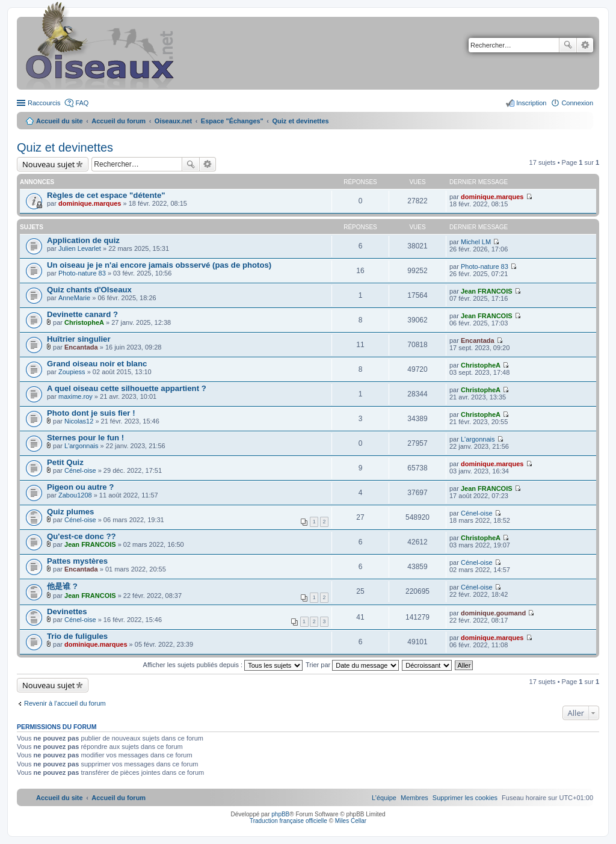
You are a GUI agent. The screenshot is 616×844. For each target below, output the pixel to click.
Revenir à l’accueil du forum (65, 703)
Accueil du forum (119, 121)
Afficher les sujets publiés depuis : (223, 665)
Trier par (352, 665)
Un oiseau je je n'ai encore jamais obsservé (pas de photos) (159, 265)
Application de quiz (83, 240)
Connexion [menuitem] (577, 103)
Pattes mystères (77, 561)
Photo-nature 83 (82, 273)
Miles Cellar (351, 821)
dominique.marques (90, 203)
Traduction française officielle (288, 821)
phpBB (280, 814)
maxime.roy (75, 396)
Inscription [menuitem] (531, 103)
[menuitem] (465, 798)
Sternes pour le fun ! (85, 438)
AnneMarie (74, 298)
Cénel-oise (80, 470)
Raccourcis (44, 103)
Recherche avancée (585, 45)
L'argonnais (82, 446)
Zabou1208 (75, 495)
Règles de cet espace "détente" (106, 195)
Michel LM (476, 242)
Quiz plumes (70, 512)
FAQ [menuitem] (82, 103)
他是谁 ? (62, 586)
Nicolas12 (79, 421)
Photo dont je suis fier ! (91, 413)
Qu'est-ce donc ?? (82, 536)
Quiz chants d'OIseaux (89, 290)
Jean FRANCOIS (487, 291)
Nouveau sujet (48, 164)
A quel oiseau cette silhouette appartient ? (127, 388)
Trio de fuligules (77, 636)
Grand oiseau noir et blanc (97, 364)
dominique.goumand (493, 613)
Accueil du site (60, 121)
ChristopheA (84, 322)
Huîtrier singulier (79, 339)
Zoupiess (72, 372)
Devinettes (67, 611)
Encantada (81, 347)
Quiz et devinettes (65, 147)
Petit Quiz (65, 462)
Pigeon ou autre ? (80, 487)
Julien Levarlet (80, 248)
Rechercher (568, 45)
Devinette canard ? (82, 314)
